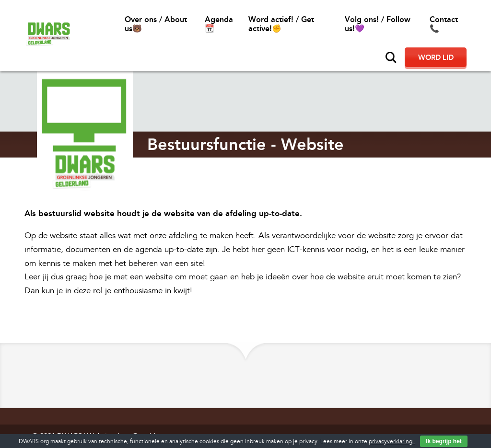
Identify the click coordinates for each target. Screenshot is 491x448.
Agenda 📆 (219, 24)
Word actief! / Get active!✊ (281, 24)
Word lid (436, 57)
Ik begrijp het (444, 441)
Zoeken (391, 57)
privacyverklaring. (392, 442)
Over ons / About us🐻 (156, 24)
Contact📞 (444, 24)
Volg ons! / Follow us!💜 (378, 24)
